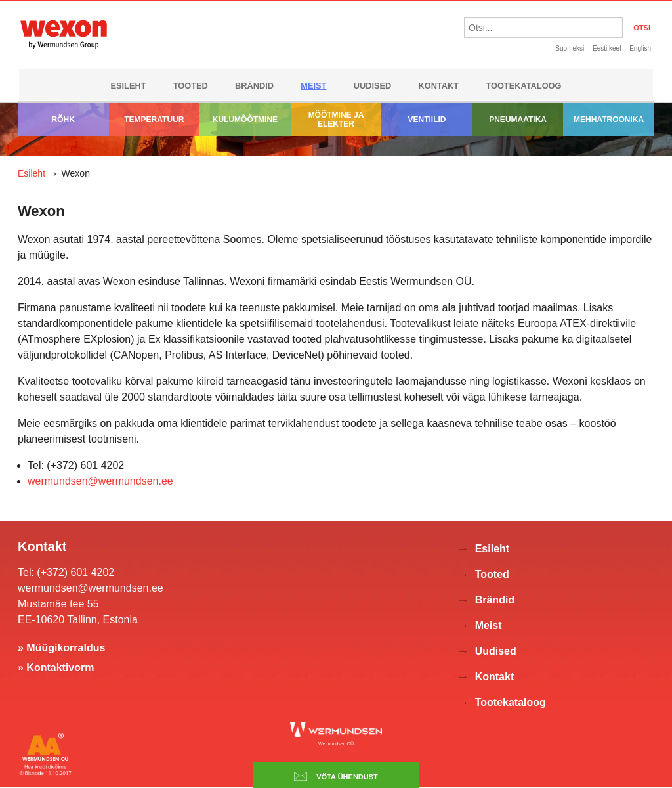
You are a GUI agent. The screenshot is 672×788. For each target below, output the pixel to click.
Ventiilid (427, 120)
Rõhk (63, 120)
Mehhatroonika (609, 120)
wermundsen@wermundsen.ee (100, 481)
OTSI (642, 28)
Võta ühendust (336, 776)
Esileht (128, 86)
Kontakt (439, 86)
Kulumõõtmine (245, 120)
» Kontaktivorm (56, 668)
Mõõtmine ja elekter (336, 120)
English (640, 48)
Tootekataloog (523, 86)
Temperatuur (154, 120)
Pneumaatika (518, 120)
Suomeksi (570, 48)
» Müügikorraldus (61, 648)
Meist (313, 86)
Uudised (373, 86)
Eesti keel (607, 48)
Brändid (254, 86)
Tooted (191, 86)
